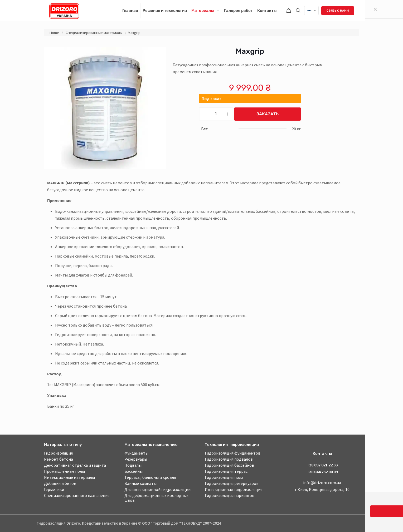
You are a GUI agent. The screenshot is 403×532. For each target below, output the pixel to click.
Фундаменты (136, 453)
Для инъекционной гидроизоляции (157, 489)
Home (54, 33)
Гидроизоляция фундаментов (233, 453)
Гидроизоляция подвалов (229, 459)
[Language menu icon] (311, 11)
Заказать (268, 114)
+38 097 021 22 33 (322, 465)
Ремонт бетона (59, 459)
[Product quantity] (216, 114)
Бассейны (133, 471)
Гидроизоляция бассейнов (229, 465)
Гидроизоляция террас (226, 471)
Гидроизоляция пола (224, 477)
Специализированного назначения (77, 495)
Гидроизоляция (58, 453)
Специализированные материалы (94, 33)
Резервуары (136, 459)
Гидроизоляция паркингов (230, 495)
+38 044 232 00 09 (322, 472)
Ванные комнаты (140, 483)
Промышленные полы (64, 471)
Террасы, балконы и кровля (150, 477)
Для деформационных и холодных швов (156, 498)
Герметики (54, 489)
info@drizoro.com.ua (322, 482)
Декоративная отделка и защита (75, 465)
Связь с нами (338, 11)
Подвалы (133, 465)
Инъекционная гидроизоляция (234, 489)
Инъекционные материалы (69, 477)
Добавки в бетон (60, 483)
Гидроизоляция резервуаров (232, 483)
